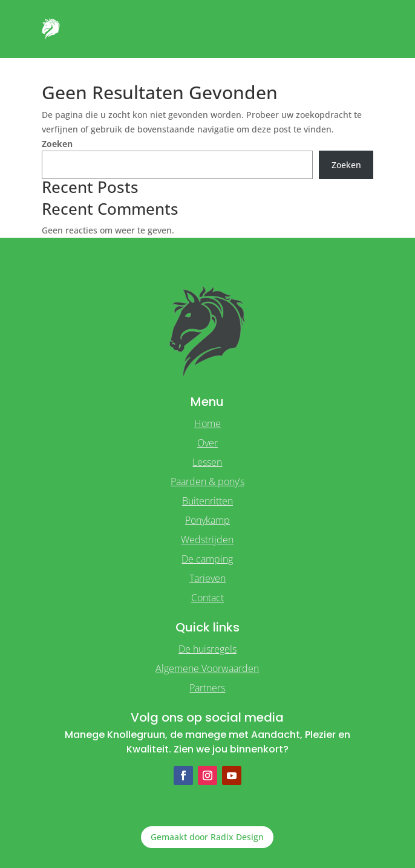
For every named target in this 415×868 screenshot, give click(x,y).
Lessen (207, 462)
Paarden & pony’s (207, 481)
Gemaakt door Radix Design (207, 837)
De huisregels (207, 649)
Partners (207, 688)
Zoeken (57, 144)
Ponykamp (207, 520)
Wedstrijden (207, 540)
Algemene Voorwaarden (207, 668)
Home (207, 423)
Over (207, 443)
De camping (207, 559)
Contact (207, 598)
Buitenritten (207, 501)
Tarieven (207, 578)
